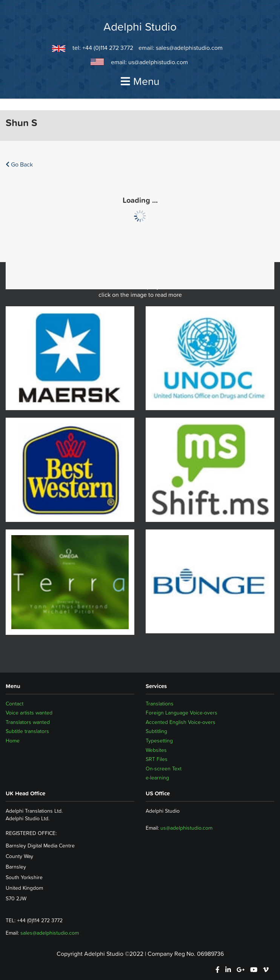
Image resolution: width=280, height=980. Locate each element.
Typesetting (159, 741)
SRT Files (157, 759)
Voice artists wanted (29, 713)
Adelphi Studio (140, 27)
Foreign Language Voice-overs (182, 713)
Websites (156, 750)
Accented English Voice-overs (181, 722)
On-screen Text (164, 769)
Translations (160, 704)
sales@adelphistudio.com (189, 48)
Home (13, 741)
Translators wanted (28, 722)
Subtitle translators (27, 731)
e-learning (157, 778)
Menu (140, 81)
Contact (15, 704)
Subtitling (156, 731)
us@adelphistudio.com (158, 62)
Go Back (19, 164)
